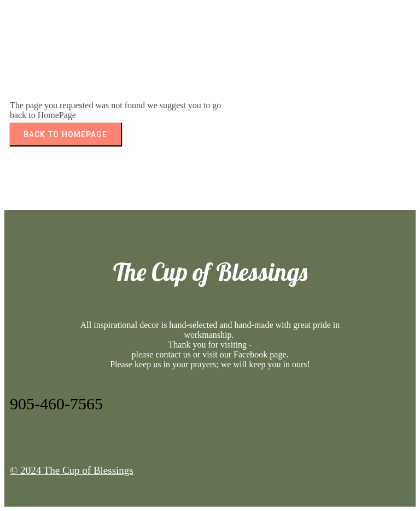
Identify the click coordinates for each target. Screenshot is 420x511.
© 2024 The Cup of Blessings (72, 470)
